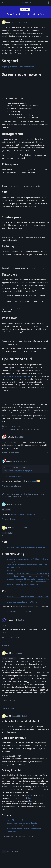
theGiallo (8, 533)
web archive (16, 476)
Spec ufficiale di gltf (15, 820)
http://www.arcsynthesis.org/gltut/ (16, 376)
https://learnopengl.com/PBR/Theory (22, 602)
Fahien (7, 510)
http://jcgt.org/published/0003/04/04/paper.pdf (26, 547)
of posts (25, 3)
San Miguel (32, 481)
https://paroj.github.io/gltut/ (23, 514)
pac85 (9, 468)
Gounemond (10, 658)
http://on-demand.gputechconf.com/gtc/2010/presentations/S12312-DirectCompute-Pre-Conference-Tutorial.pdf (28, 573)
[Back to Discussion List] (2, 3)
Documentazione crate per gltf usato (22, 823)
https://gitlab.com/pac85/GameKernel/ (18, 67)
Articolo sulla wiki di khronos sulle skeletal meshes (27, 826)
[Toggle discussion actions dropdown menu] (49, 3)
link (29, 798)
